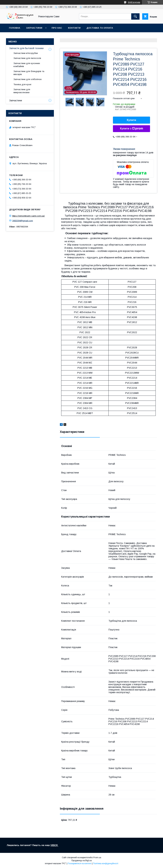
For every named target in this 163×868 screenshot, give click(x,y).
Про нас (57, 28)
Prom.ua (97, 858)
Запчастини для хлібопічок (28, 79)
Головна (15, 28)
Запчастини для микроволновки (22, 91)
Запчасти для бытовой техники (26, 48)
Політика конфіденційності (106, 864)
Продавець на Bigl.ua (81, 861)
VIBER (54, 845)
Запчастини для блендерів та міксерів (29, 73)
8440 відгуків (134, 2)
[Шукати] (135, 16)
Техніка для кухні (22, 84)
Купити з (131, 129)
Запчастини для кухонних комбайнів (27, 65)
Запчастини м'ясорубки (26, 53)
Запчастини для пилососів (27, 58)
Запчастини (34, 28)
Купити (132, 120)
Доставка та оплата (100, 28)
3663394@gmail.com (23, 220)
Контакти (74, 28)
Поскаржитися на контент (80, 864)
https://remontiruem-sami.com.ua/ (28, 216)
